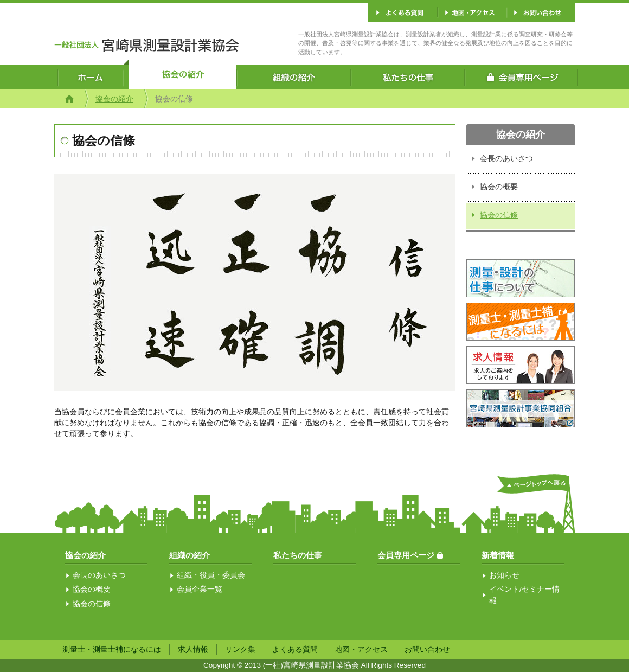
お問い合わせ (427, 649)
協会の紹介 (114, 99)
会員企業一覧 (200, 589)
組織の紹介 (190, 555)
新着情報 (498, 555)
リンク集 (240, 649)
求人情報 (193, 649)
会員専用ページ (406, 555)
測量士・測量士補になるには (112, 649)
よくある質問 (295, 649)
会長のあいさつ (506, 159)
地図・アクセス (361, 649)
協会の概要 (499, 187)
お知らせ (504, 575)
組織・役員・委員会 (211, 575)
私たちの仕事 (298, 555)
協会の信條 (499, 215)
